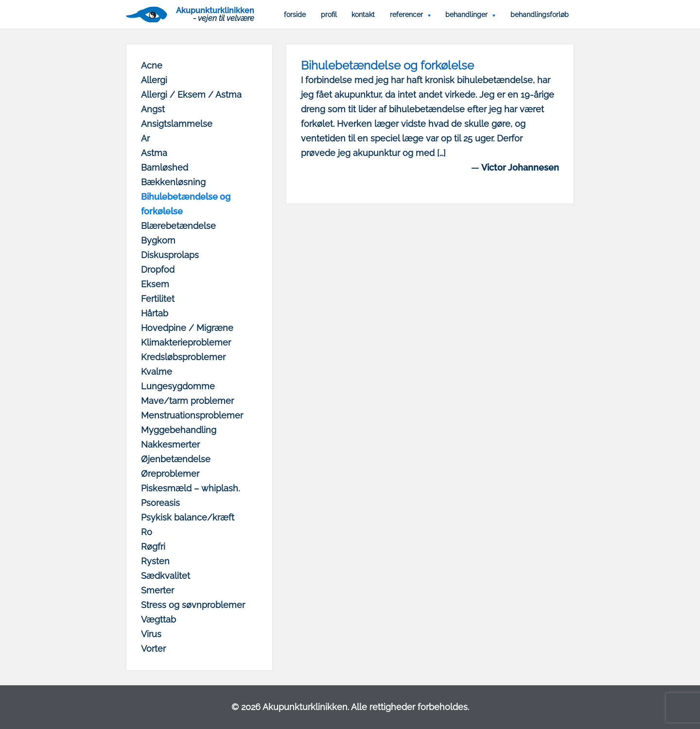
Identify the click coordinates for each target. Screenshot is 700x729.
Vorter (153, 649)
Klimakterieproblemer (186, 342)
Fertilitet (158, 299)
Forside (295, 15)
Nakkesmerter (170, 444)
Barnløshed (165, 167)
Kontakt (363, 15)
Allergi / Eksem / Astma (191, 95)
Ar (145, 138)
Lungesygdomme (178, 386)
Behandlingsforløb (540, 15)
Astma (154, 153)
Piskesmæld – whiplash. (190, 488)
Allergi (154, 80)
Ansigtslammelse (177, 124)
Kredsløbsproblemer (183, 357)
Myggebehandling (179, 430)
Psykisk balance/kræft (188, 517)
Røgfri (153, 547)
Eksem (155, 284)
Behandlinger (466, 15)
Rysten (155, 561)
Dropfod (158, 269)
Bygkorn (158, 240)
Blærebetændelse (178, 226)
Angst (153, 109)
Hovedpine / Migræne (187, 328)
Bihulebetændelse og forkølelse (387, 65)
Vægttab (158, 619)
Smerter (157, 590)
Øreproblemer (170, 474)
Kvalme (157, 372)
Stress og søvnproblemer (193, 605)
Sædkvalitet (166, 576)
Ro (147, 532)
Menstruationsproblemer (192, 415)
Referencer (406, 15)
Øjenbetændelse (176, 459)
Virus (151, 634)
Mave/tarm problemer (187, 401)
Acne (152, 65)
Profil (329, 15)
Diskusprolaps (170, 255)
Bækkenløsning (173, 182)
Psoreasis (160, 503)
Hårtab (155, 313)
